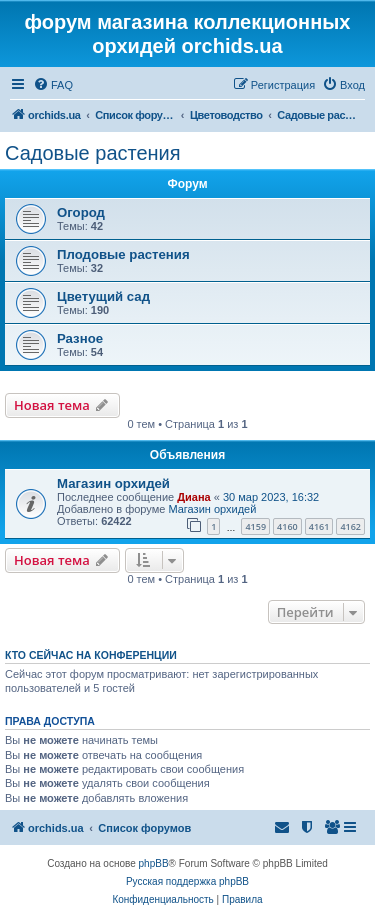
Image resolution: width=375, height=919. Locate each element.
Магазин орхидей (113, 483)
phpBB (154, 863)
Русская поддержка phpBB (187, 881)
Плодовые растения (123, 254)
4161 (319, 526)
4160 (287, 526)
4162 (350, 526)
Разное (80, 338)
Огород (81, 212)
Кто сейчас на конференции (91, 655)
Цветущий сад (103, 296)
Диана (193, 497)
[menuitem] (53, 85)
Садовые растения (93, 153)
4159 (255, 526)
